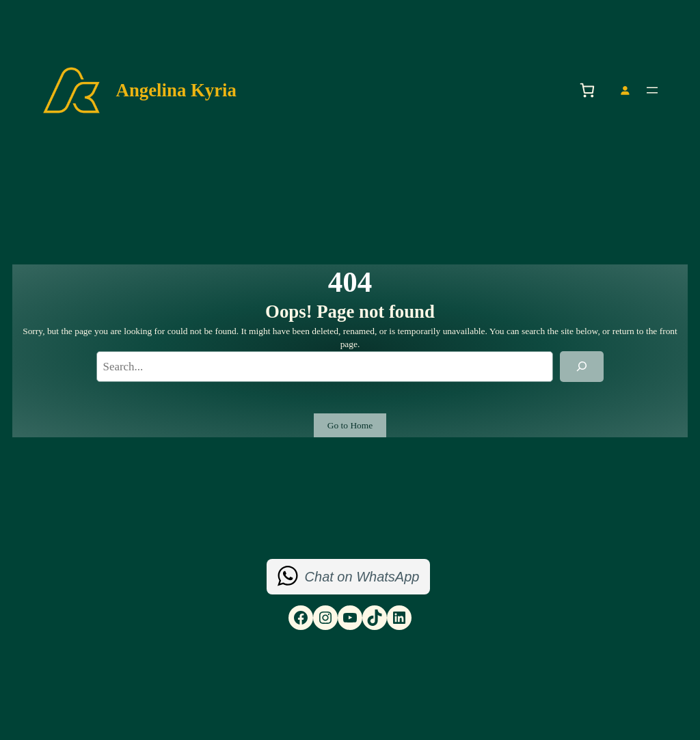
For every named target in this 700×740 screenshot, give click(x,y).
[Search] (582, 367)
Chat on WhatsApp (362, 577)
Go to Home (350, 425)
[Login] (624, 91)
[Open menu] (652, 90)
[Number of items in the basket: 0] (587, 91)
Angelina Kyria (176, 90)
